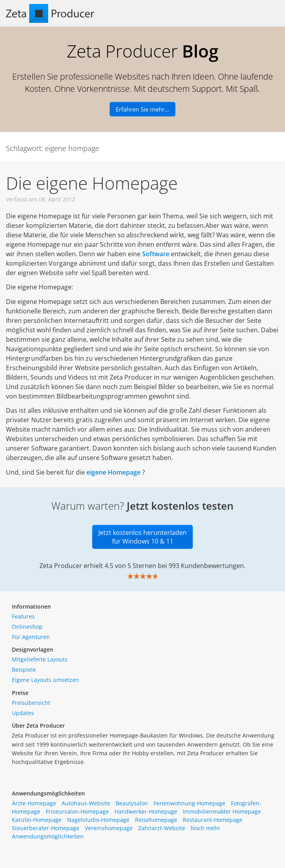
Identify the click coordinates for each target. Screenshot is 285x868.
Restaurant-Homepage (213, 820)
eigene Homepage (113, 472)
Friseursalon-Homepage (77, 811)
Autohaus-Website (86, 803)
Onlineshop (27, 627)
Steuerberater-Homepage (46, 828)
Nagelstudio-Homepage (98, 820)
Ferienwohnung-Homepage (189, 803)
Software (156, 254)
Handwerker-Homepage (146, 811)
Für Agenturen (31, 637)
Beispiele (24, 670)
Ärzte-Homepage (34, 803)
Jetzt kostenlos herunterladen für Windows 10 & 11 (142, 537)
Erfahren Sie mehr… (142, 109)
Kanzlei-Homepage (37, 820)
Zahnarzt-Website (162, 828)
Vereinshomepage (109, 828)
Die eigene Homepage (92, 183)
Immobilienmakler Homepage (222, 811)
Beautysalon (132, 803)
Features (23, 616)
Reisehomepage (156, 820)
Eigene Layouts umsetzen (45, 680)
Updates (23, 713)
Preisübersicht (31, 703)
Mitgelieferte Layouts (40, 659)
